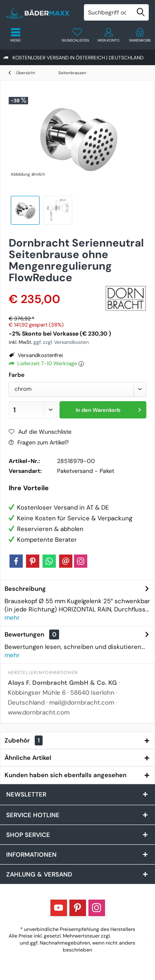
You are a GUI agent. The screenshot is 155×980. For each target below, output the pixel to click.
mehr (12, 618)
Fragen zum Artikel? (39, 442)
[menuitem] (139, 35)
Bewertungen (24, 635)
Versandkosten (129, 936)
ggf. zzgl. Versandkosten (61, 342)
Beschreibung (25, 589)
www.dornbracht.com (39, 712)
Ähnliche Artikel (28, 758)
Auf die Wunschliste (40, 432)
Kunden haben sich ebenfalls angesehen (66, 775)
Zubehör (24, 740)
